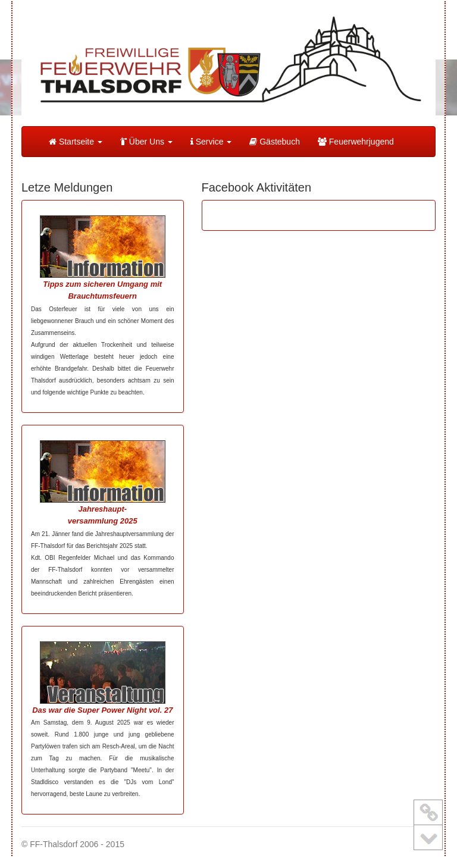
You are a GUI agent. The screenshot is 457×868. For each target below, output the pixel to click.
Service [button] (211, 142)
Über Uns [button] (146, 142)
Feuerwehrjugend (356, 142)
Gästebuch (275, 142)
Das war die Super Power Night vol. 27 (102, 710)
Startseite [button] (76, 142)
